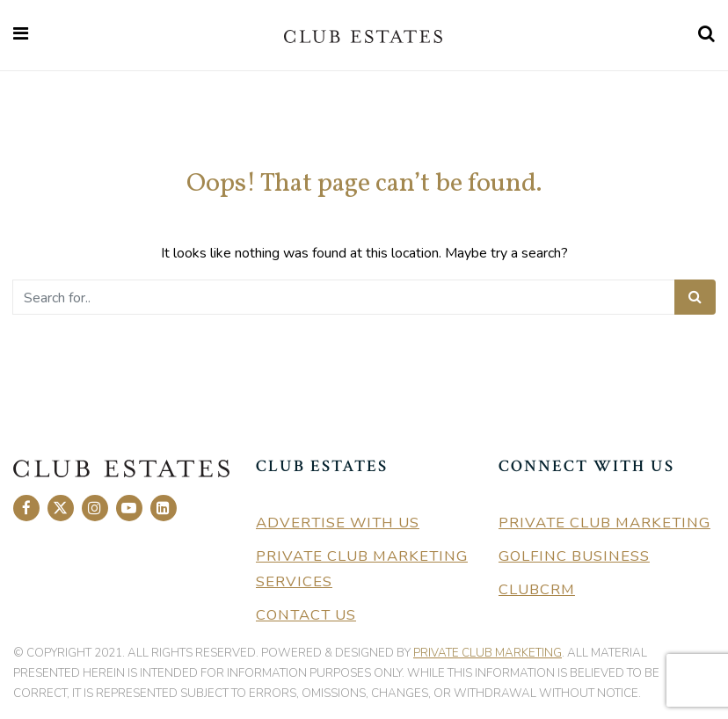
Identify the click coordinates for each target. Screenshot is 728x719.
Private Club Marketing (604, 523)
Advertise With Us (338, 523)
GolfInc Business (574, 556)
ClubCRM (537, 589)
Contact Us (306, 615)
